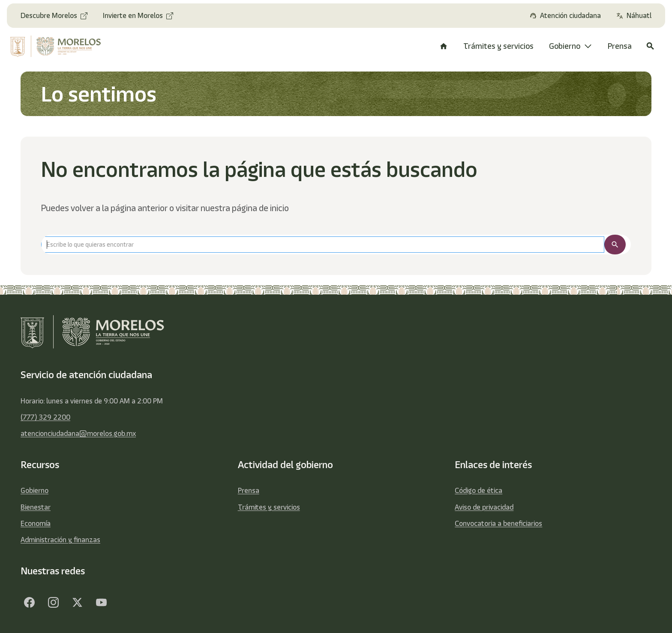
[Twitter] (77, 602)
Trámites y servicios (269, 507)
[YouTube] (101, 602)
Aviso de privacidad (484, 507)
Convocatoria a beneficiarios (498, 523)
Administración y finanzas (60, 540)
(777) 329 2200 (45, 417)
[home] (62, 46)
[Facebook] (29, 602)
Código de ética (478, 490)
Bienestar (36, 507)
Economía (36, 523)
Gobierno (34, 490)
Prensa (249, 490)
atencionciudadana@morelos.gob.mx (78, 433)
